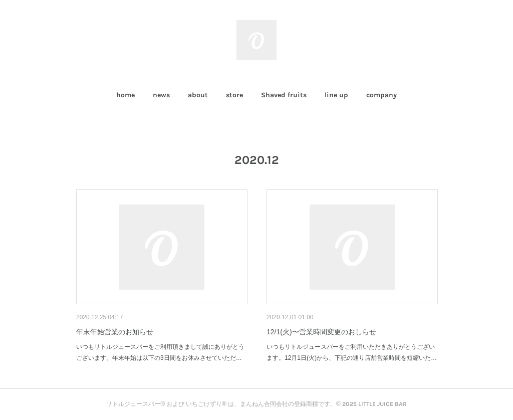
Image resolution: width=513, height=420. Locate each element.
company (381, 95)
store (234, 95)
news (161, 95)
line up (336, 95)
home (125, 95)
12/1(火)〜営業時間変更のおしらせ (321, 332)
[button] (125, 95)
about (198, 95)
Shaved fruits (284, 95)
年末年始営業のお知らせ (115, 332)
